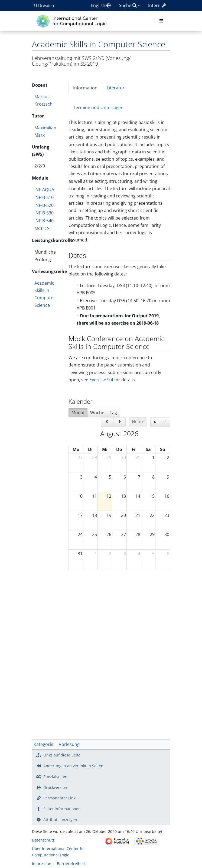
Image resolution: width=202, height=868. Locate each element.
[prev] (107, 422)
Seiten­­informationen (62, 809)
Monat (78, 413)
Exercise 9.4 (101, 380)
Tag (113, 413)
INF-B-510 (44, 197)
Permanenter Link (59, 798)
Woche (97, 413)
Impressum (42, 864)
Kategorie (43, 744)
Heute (138, 422)
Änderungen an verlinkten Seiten (73, 766)
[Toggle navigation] (161, 21)
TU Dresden (43, 5)
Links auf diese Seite (62, 755)
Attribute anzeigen (60, 820)
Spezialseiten (55, 777)
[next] (120, 422)
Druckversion (55, 787)
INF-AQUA (44, 190)
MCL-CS (42, 228)
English (101, 5)
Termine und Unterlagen (98, 107)
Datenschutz (43, 840)
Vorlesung (69, 744)
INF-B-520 (44, 205)
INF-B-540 (44, 221)
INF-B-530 (44, 213)
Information (85, 88)
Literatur (116, 88)
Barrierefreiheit (71, 864)
